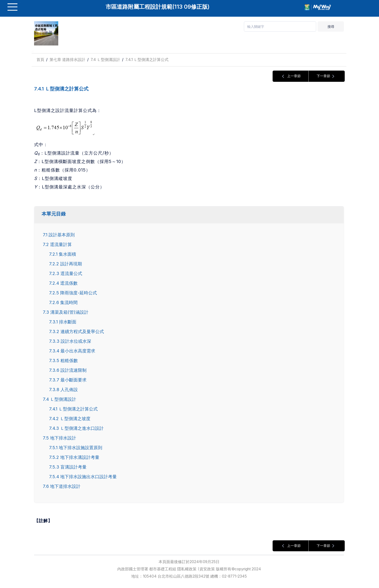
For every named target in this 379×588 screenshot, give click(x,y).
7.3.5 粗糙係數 (63, 360)
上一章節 (291, 76)
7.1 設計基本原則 (59, 235)
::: (33, 51)
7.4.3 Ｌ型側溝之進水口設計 (76, 428)
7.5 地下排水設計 (59, 438)
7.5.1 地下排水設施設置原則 (76, 447)
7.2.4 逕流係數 (63, 283)
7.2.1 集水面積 (63, 254)
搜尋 (331, 26)
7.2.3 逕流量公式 (66, 273)
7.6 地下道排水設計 (62, 486)
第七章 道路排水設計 (67, 60)
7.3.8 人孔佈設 (63, 389)
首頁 (40, 60)
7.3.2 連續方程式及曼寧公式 (77, 331)
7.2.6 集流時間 (63, 302)
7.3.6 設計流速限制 (68, 370)
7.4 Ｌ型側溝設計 (105, 60)
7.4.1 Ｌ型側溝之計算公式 (147, 60)
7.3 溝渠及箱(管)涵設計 (66, 312)
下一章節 (327, 76)
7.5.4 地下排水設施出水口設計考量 (83, 476)
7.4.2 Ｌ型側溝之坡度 (70, 418)
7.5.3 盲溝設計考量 (68, 467)
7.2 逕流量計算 (57, 244)
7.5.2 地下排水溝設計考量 (74, 457)
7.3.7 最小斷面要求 (68, 380)
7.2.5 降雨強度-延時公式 (73, 293)
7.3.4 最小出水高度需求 (72, 351)
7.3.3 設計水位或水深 (70, 341)
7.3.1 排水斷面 (63, 322)
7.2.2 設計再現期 (66, 264)
